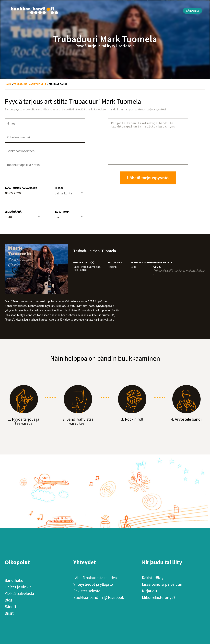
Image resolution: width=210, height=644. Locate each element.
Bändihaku (14, 580)
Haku (8, 84)
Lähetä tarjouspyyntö (148, 186)
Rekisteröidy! (153, 578)
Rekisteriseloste (87, 591)
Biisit (9, 613)
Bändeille (193, 11)
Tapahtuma (62, 212)
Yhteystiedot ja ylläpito (93, 584)
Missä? (59, 188)
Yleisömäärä (13, 212)
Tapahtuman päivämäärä (21, 188)
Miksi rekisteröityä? (159, 597)
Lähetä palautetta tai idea (95, 578)
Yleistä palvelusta (19, 593)
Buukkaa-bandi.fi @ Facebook (99, 597)
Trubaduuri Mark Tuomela (30, 84)
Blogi (9, 600)
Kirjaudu (149, 591)
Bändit (11, 607)
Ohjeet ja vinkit (18, 587)
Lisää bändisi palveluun (162, 584)
